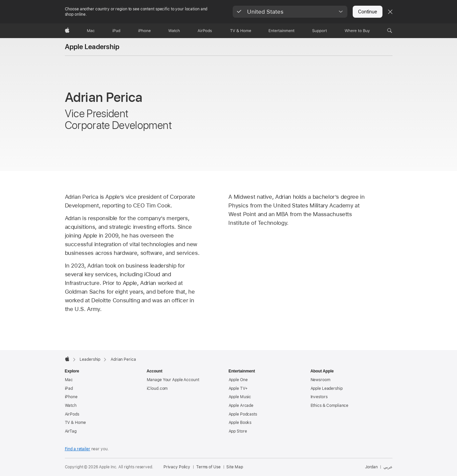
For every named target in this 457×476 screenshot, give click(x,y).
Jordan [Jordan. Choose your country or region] (371, 467)
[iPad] (116, 31)
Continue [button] (367, 12)
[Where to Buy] (357, 31)
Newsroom (320, 380)
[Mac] (91, 31)
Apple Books (240, 423)
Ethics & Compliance (330, 406)
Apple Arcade (241, 406)
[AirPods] (205, 31)
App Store (238, 431)
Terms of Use (208, 467)
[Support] (320, 31)
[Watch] (174, 31)
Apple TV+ (238, 388)
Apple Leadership (92, 47)
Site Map (235, 467)
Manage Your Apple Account (173, 380)
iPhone (71, 397)
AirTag (71, 431)
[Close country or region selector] (390, 12)
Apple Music (240, 397)
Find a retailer (78, 449)
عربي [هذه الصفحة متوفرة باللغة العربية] (388, 467)
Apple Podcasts (243, 414)
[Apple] (67, 31)
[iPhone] (144, 31)
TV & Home (75, 423)
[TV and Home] (241, 31)
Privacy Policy (177, 467)
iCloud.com (157, 388)
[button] (290, 12)
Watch (71, 406)
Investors (319, 397)
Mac (69, 380)
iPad (69, 388)
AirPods (72, 414)
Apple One (238, 380)
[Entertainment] (282, 31)
